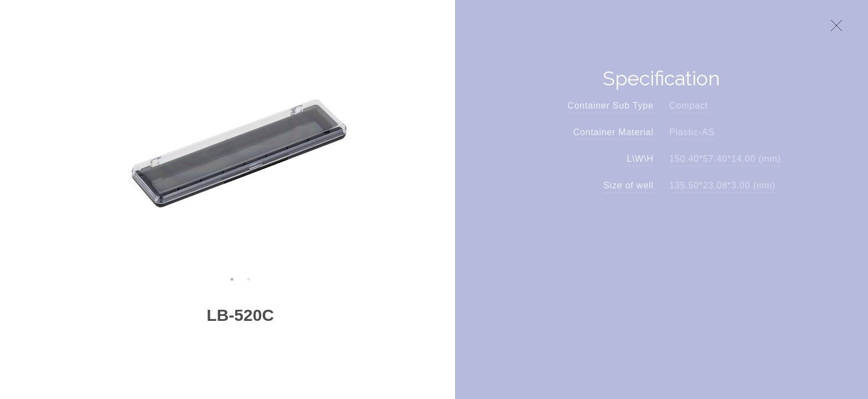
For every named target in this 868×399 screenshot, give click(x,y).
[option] (241, 152)
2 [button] (249, 279)
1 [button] (232, 279)
